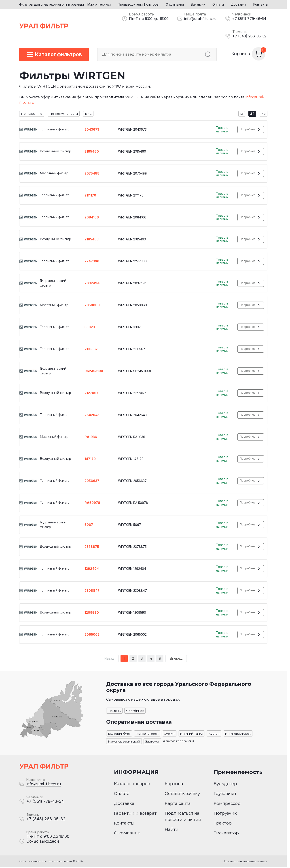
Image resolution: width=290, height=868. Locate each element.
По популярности (64, 114)
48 (264, 114)
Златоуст (152, 742)
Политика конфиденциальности (245, 862)
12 (241, 114)
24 (252, 114)
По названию (32, 114)
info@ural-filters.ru (200, 19)
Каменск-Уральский (124, 742)
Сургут (169, 734)
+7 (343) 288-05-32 (249, 36)
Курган (214, 734)
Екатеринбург (119, 734)
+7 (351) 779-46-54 (249, 19)
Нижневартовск (238, 734)
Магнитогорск (147, 734)
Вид (88, 114)
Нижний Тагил (192, 734)
